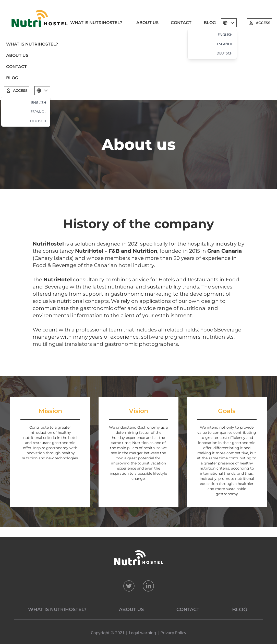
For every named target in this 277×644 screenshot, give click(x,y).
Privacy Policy (173, 633)
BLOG (210, 23)
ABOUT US (147, 23)
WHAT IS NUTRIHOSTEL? (96, 23)
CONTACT (181, 23)
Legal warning (142, 633)
